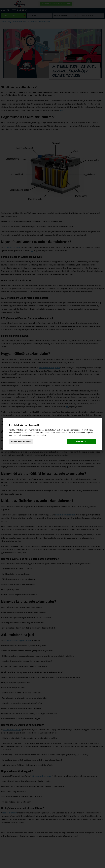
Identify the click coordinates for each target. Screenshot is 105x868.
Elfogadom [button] (81, 441)
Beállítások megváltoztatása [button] (21, 441)
